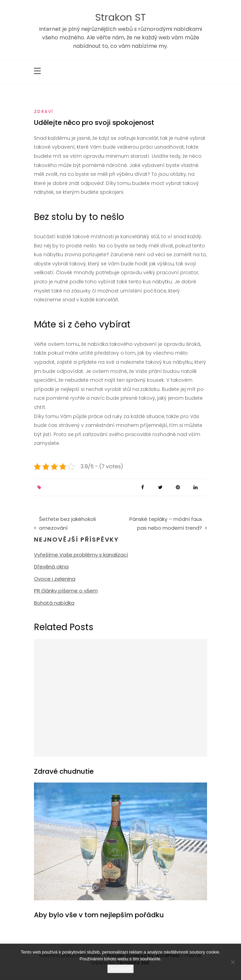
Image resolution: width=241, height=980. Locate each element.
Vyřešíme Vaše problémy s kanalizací (81, 555)
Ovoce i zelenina (55, 579)
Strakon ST (120, 17)
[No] (233, 962)
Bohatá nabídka (54, 603)
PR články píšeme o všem (66, 591)
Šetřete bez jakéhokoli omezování (67, 523)
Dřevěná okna (51, 567)
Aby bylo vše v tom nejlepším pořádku (99, 915)
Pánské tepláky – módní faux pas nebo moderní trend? (166, 523)
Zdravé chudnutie (64, 771)
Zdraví (44, 111)
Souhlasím (120, 969)
